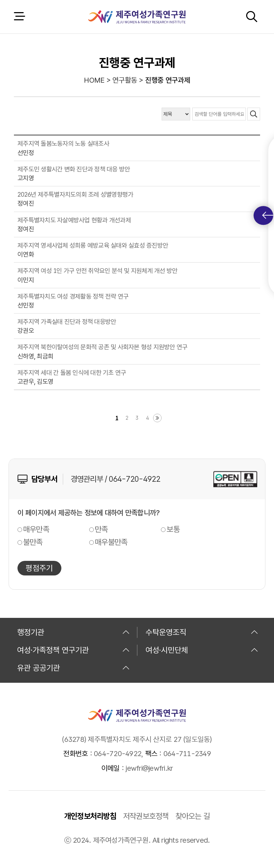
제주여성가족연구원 (137, 17)
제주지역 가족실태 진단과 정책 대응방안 (67, 322)
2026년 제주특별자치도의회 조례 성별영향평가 (75, 194)
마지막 (157, 418)
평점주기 (39, 568)
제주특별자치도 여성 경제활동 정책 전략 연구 (73, 296)
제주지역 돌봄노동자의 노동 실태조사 (63, 143)
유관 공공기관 (73, 668)
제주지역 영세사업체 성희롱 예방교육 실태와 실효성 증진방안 (93, 245)
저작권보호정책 (146, 816)
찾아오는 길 (193, 816)
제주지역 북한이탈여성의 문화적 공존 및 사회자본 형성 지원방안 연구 (102, 347)
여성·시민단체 (202, 650)
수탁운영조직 (202, 632)
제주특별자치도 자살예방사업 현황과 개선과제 (74, 220)
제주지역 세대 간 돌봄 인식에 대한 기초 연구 (72, 373)
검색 (252, 17)
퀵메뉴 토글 (268, 215)
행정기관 (73, 632)
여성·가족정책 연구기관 (73, 650)
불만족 (33, 542)
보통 (173, 529)
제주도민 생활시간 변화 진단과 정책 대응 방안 (74, 169)
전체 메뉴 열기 (19, 17)
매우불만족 (111, 542)
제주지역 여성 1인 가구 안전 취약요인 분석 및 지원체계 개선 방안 (97, 271)
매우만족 (36, 529)
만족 (102, 529)
